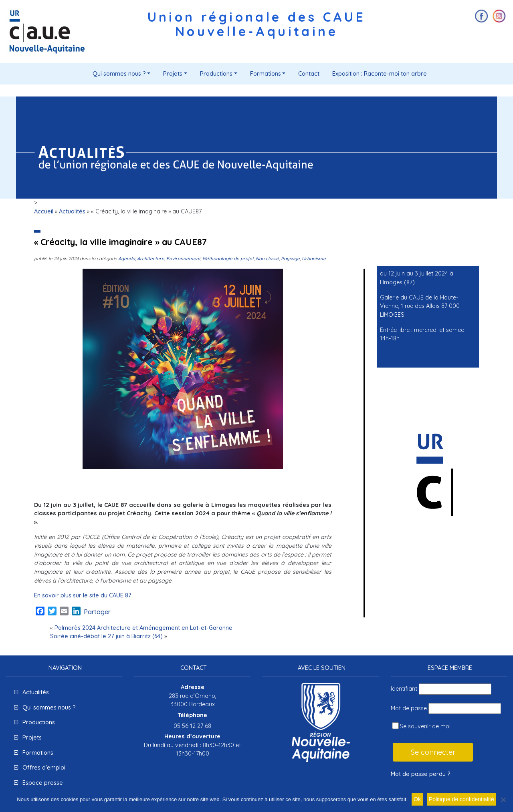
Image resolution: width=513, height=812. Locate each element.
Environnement (183, 258)
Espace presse (43, 783)
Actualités (72, 211)
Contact (309, 74)
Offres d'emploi (44, 768)
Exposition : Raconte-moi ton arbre (380, 74)
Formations (266, 74)
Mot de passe (409, 708)
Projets (173, 74)
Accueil (44, 211)
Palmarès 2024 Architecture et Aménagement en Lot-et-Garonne (143, 628)
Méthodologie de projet (228, 258)
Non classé (267, 258)
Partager (97, 612)
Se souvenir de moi (421, 726)
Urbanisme (314, 258)
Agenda (127, 258)
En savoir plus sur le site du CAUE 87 (83, 595)
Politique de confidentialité (461, 799)
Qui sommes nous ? (119, 74)
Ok (417, 799)
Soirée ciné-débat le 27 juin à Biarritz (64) (106, 636)
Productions (216, 74)
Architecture (151, 258)
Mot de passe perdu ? (421, 774)
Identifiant (404, 689)
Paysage (290, 258)
